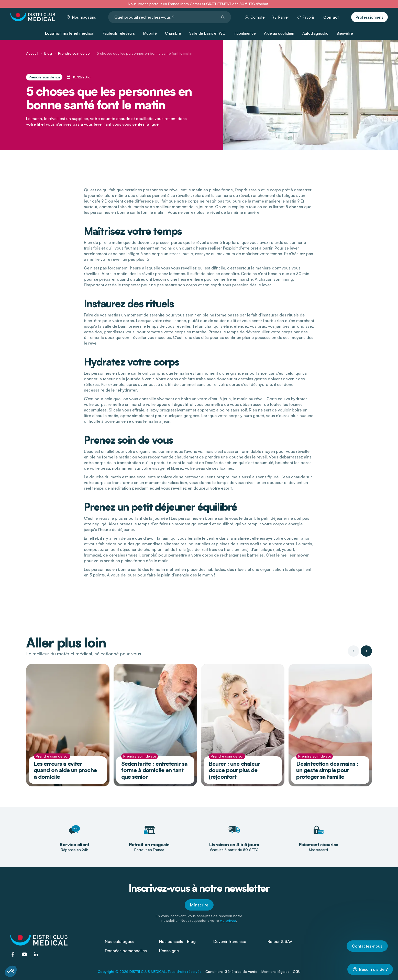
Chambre (173, 33)
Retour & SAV (280, 941)
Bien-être (345, 33)
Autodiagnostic (315, 33)
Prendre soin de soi (74, 53)
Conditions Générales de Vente (231, 971)
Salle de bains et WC (207, 33)
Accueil (32, 53)
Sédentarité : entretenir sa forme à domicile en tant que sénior (154, 770)
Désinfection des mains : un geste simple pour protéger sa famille (327, 770)
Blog (48, 53)
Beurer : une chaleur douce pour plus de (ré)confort (234, 770)
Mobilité (150, 33)
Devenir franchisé (230, 941)
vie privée (228, 920)
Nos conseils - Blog (177, 941)
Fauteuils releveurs (119, 33)
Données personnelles (126, 951)
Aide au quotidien (279, 33)
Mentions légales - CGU (281, 971)
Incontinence (245, 33)
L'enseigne (169, 951)
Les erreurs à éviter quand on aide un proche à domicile (65, 770)
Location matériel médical (70, 33)
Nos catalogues (120, 941)
